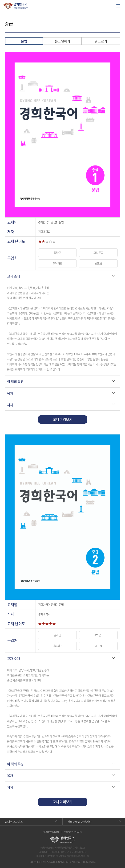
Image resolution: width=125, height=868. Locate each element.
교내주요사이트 (14, 822)
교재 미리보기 (62, 419)
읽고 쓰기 (101, 41)
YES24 (98, 264)
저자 (10, 405)
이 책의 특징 (15, 381)
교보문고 (98, 253)
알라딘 (57, 253)
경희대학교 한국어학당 (16, 6)
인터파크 (57, 264)
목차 (10, 393)
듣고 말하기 (62, 41)
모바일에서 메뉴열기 (118, 6)
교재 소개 (14, 276)
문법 (24, 41)
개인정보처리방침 (51, 832)
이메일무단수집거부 (73, 832)
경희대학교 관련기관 (79, 822)
